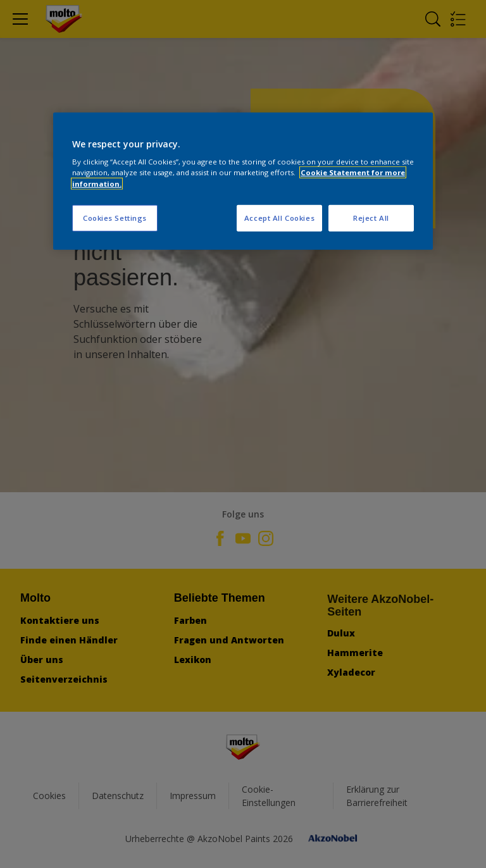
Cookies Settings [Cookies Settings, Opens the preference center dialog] (115, 217)
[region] (243, 181)
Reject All (371, 217)
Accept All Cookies (279, 217)
